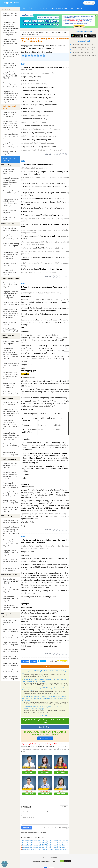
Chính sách (54, 858)
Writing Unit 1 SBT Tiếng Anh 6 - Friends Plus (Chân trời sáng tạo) (45, 40)
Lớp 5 (48, 8)
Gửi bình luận (27, 828)
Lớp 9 (24, 8)
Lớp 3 (61, 8)
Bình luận (25, 661)
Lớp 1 (73, 8)
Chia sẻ (34, 661)
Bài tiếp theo (54, 666)
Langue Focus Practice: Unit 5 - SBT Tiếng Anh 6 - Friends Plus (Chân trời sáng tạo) (45, 847)
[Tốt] (63, 154)
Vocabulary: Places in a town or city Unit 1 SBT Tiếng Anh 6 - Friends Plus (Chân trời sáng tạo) (43, 708)
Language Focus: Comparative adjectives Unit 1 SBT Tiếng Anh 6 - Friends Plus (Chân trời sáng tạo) (45, 680)
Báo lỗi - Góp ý (45, 727)
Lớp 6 (42, 8)
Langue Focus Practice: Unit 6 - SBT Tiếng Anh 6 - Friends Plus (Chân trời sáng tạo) (45, 845)
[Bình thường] (60, 154)
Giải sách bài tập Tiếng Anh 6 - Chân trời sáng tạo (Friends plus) (45, 32)
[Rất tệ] (54, 154)
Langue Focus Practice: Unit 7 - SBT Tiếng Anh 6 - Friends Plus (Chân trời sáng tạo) (45, 843)
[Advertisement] (84, 70)
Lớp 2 (67, 8)
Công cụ (79, 8)
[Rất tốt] (66, 154)
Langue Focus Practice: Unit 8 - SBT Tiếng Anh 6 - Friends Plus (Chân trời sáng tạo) (45, 841)
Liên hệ (44, 858)
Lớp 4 (54, 8)
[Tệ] (57, 154)
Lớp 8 (30, 8)
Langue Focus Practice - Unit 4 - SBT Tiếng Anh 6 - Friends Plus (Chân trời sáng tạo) (45, 849)
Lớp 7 (36, 8)
